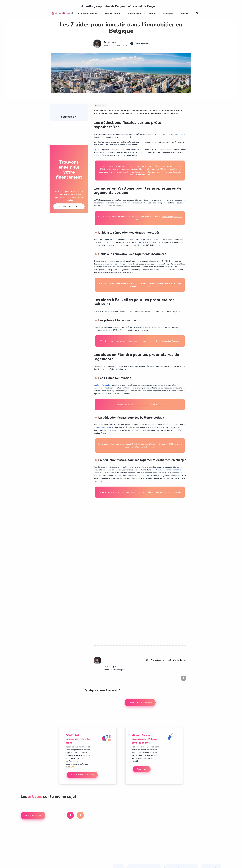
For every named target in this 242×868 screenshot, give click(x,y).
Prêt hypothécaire (88, 14)
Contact (184, 14)
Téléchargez (142, 769)
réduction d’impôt (178, 134)
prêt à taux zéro (145, 242)
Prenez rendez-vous (69, 206)
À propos (168, 14)
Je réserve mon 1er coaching (82, 775)
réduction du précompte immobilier (166, 470)
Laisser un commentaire (140, 702)
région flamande (103, 385)
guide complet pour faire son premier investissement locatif (156, 492)
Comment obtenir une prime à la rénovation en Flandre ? (140, 405)
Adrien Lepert (111, 42)
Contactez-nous (158, 660)
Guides (152, 14)
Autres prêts (135, 14)
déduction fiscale (104, 427)
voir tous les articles (33, 816)
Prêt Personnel (113, 14)
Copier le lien (180, 660)
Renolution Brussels (171, 341)
